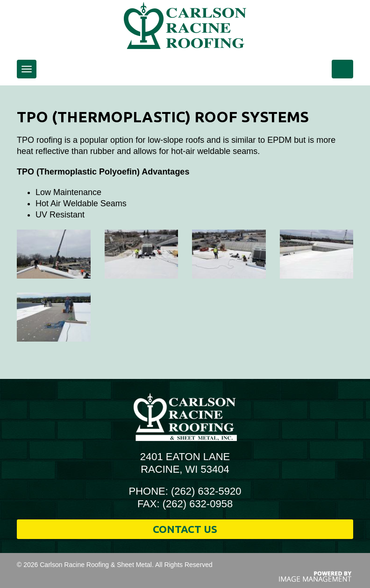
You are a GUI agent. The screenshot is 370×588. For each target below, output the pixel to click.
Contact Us (185, 529)
